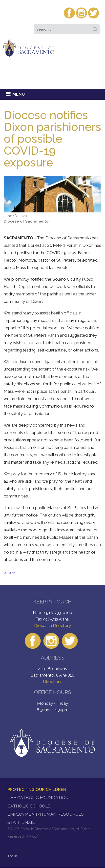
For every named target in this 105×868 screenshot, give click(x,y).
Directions (53, 682)
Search (96, 28)
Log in (13, 856)
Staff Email (21, 822)
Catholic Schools (29, 806)
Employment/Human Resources (46, 814)
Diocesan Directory (52, 625)
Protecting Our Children (37, 789)
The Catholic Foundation (38, 798)
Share (9, 572)
